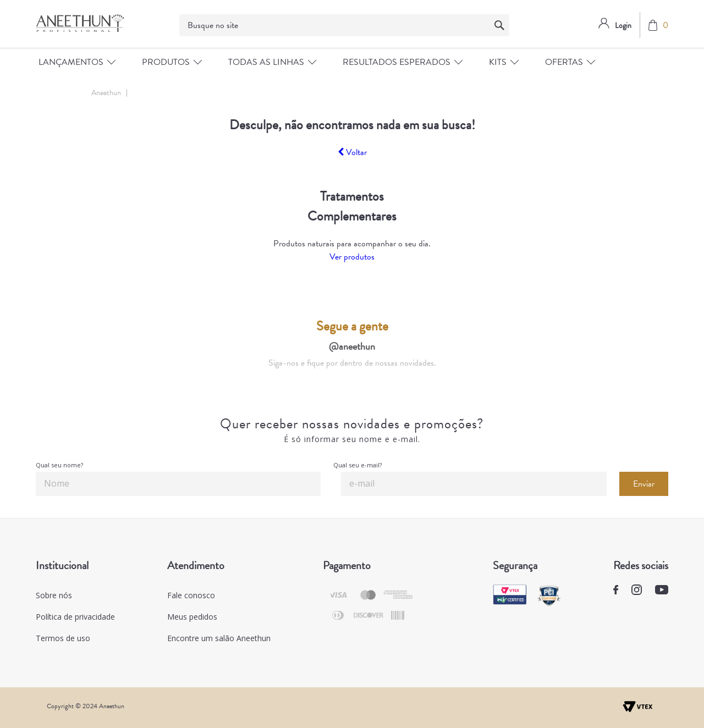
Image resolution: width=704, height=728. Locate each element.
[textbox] (344, 25)
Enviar (644, 484)
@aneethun (352, 346)
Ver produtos (352, 257)
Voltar (352, 152)
